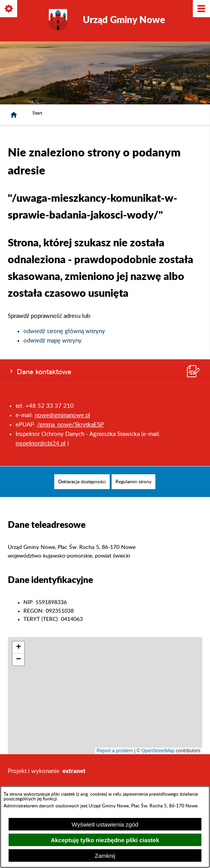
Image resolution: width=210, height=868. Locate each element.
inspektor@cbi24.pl (41, 444)
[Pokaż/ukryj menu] (201, 9)
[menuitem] (82, 482)
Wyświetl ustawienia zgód (105, 824)
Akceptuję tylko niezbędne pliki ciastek (105, 840)
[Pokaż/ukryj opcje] (9, 9)
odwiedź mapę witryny (52, 341)
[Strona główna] (14, 115)
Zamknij (105, 856)
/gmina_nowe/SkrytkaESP (70, 425)
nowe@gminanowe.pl (62, 415)
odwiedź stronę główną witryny (64, 331)
